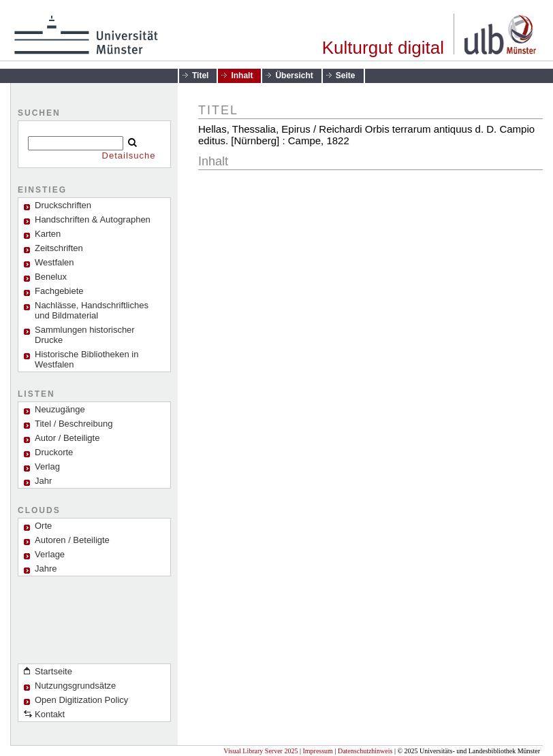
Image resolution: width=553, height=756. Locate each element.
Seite (346, 76)
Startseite (53, 671)
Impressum (317, 751)
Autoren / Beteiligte (72, 540)
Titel (200, 76)
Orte (43, 526)
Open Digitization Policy (81, 700)
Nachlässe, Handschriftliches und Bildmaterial (92, 310)
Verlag (47, 466)
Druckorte (54, 452)
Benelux (51, 277)
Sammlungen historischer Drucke (85, 335)
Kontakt (50, 714)
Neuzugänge (60, 409)
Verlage (50, 554)
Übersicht (294, 76)
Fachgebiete (59, 291)
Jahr (43, 481)
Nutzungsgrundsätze (75, 686)
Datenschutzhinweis (365, 751)
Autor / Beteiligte (67, 438)
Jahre (46, 569)
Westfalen (54, 262)
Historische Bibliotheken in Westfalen (86, 359)
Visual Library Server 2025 (260, 751)
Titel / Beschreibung (74, 424)
